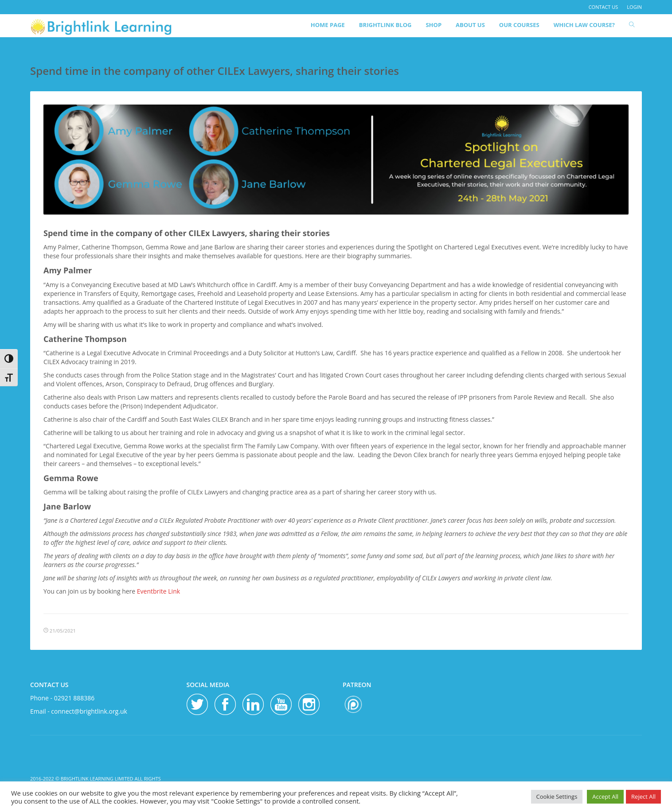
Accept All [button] (605, 796)
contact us (604, 7)
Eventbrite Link (158, 591)
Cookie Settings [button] (557, 796)
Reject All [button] (643, 796)
